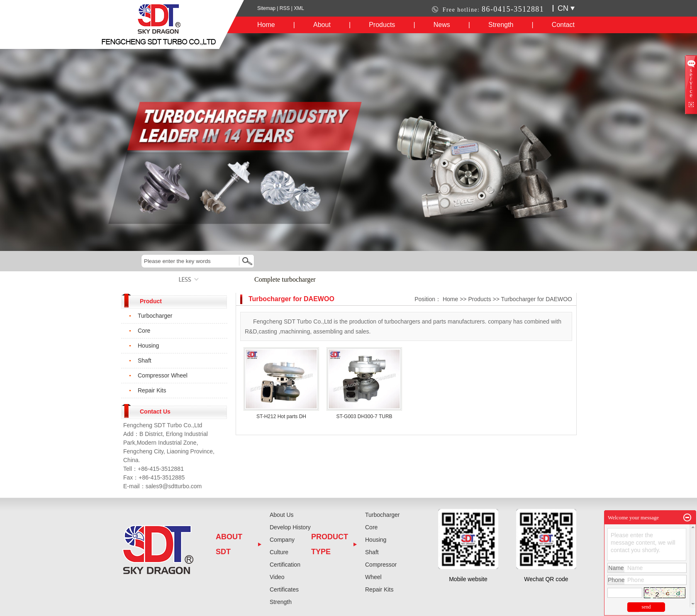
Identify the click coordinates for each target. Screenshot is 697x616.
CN (566, 8)
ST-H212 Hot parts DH (281, 416)
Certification (285, 565)
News (442, 25)
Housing (148, 346)
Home (266, 25)
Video (277, 577)
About (322, 25)
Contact (563, 25)
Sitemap (267, 8)
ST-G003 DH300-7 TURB (364, 416)
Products (382, 25)
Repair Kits (152, 390)
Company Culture (282, 546)
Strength (501, 25)
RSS (285, 8)
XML (299, 8)
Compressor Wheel (163, 375)
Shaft (145, 360)
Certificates (284, 589)
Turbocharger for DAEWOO (537, 299)
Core (144, 331)
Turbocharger (155, 316)
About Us (282, 515)
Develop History (290, 527)
